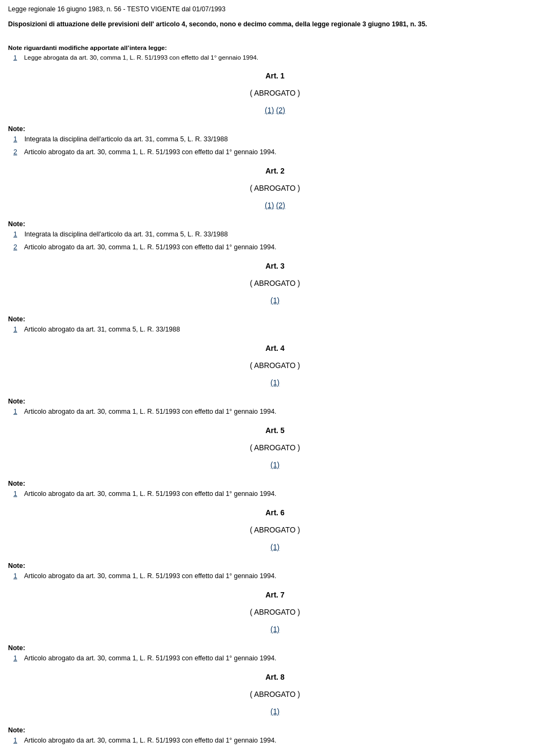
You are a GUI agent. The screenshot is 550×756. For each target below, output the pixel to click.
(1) (269, 110)
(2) (281, 110)
